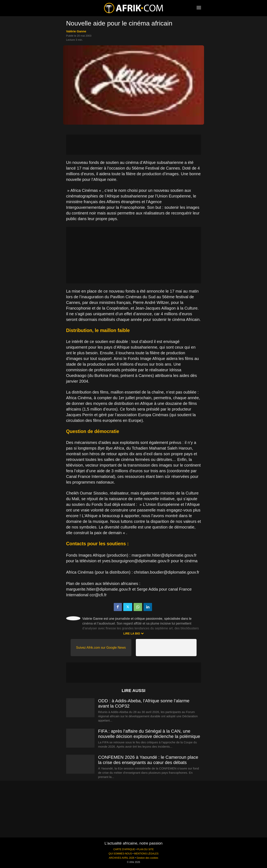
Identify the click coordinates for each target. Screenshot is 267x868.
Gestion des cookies (147, 858)
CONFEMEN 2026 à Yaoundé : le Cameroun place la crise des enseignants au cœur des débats (148, 760)
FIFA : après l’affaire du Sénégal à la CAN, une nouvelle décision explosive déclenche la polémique (149, 734)
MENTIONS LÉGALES (146, 854)
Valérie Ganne (76, 31)
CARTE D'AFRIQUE (124, 849)
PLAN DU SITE (145, 849)
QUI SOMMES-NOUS (120, 854)
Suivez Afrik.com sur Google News (101, 648)
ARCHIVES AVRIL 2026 (121, 858)
